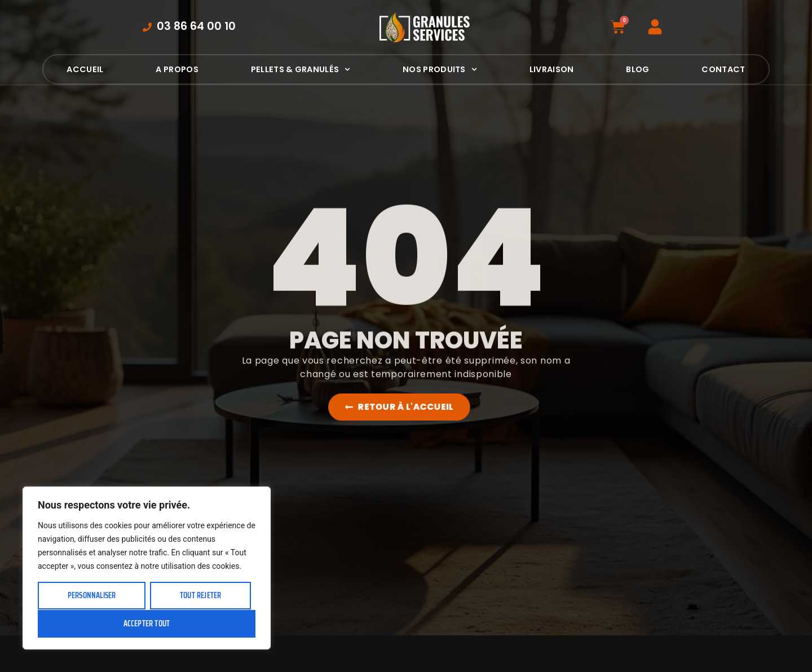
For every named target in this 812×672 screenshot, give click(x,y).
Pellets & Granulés (301, 69)
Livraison (552, 69)
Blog (637, 69)
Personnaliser (92, 595)
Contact (723, 69)
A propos (177, 69)
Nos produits (440, 69)
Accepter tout (147, 624)
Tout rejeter (200, 595)
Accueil (85, 69)
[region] (147, 568)
